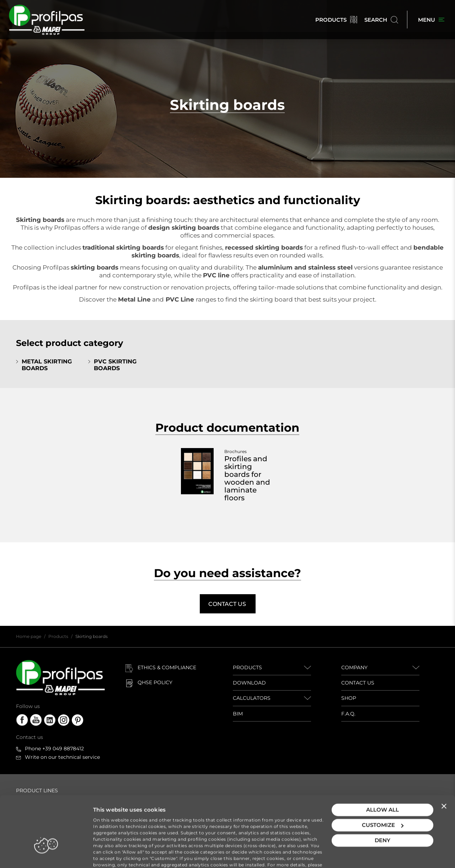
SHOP (349, 698)
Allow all (382, 782)
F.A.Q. (348, 714)
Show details (111, 854)
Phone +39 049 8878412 (54, 749)
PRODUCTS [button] (247, 667)
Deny (382, 813)
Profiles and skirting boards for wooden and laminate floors (247, 478)
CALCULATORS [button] (252, 698)
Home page (29, 636)
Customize (383, 797)
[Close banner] (444, 778)
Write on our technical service (62, 757)
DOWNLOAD (249, 683)
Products (58, 636)
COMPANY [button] (354, 667)
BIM (238, 714)
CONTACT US (358, 683)
